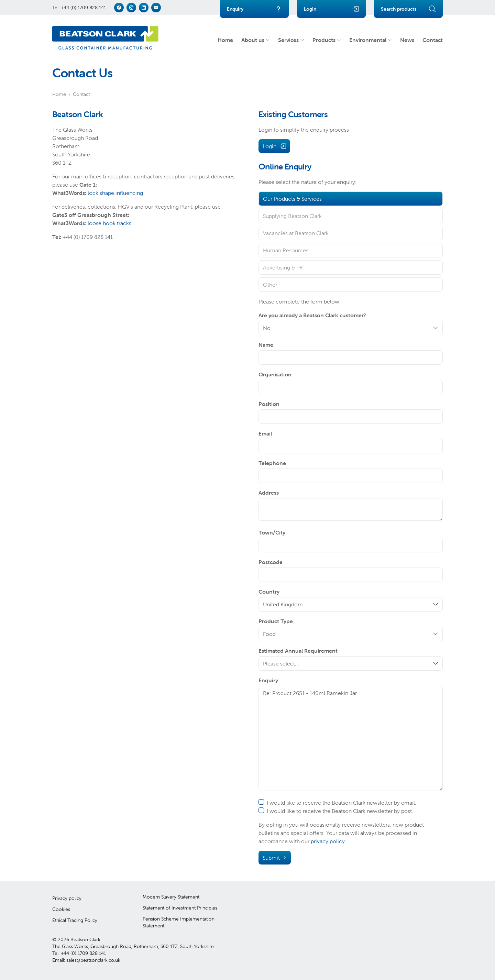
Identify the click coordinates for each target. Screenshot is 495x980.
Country (269, 592)
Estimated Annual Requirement (298, 651)
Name (266, 345)
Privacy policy (67, 898)
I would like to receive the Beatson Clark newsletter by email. (337, 803)
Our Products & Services (292, 199)
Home (225, 40)
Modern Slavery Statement (171, 897)
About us (256, 40)
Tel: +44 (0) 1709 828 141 (79, 8)
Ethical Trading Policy (75, 920)
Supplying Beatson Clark (292, 216)
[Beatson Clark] (105, 38)
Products (327, 40)
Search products (408, 9)
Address (269, 493)
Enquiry (254, 9)
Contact (433, 40)
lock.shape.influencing (115, 193)
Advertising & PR (283, 267)
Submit (275, 858)
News (407, 40)
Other (270, 285)
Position (269, 404)
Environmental (371, 40)
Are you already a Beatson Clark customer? (312, 315)
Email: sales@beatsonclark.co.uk (86, 960)
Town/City (272, 532)
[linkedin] (144, 8)
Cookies (61, 909)
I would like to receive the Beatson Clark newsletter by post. (336, 811)
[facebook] (119, 8)
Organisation (275, 374)
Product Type (276, 621)
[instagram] (131, 8)
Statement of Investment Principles (180, 908)
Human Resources (286, 250)
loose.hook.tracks (109, 223)
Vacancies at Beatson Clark (296, 233)
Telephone (272, 463)
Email (265, 433)
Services (291, 40)
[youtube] (156, 8)
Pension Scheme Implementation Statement (179, 922)
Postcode (271, 562)
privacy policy (328, 841)
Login (331, 9)
